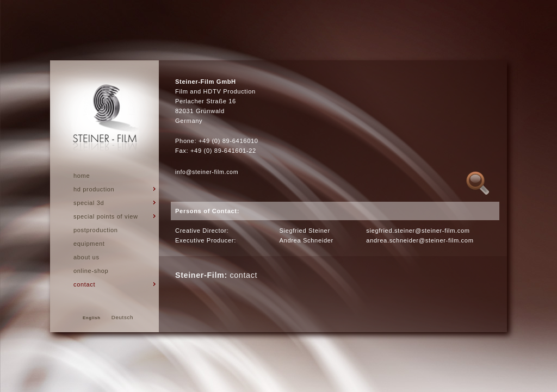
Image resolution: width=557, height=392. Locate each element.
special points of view (106, 216)
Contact (84, 284)
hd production (94, 189)
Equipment (89, 244)
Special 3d (89, 203)
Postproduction (96, 230)
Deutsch (122, 317)
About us (86, 257)
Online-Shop (91, 271)
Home (82, 176)
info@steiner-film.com (207, 172)
